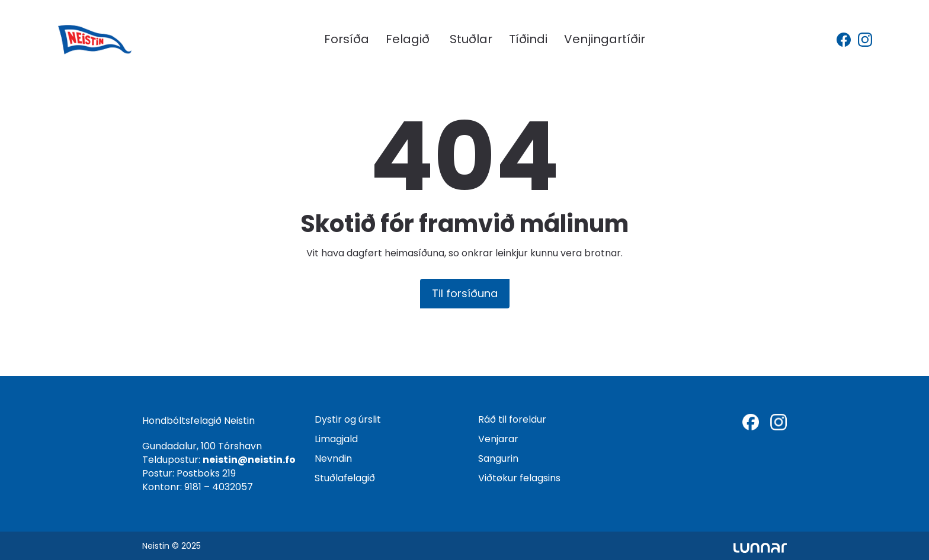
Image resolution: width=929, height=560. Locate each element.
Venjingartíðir (605, 39)
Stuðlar (471, 39)
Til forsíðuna (465, 293)
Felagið (408, 39)
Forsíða (347, 39)
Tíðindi (528, 39)
